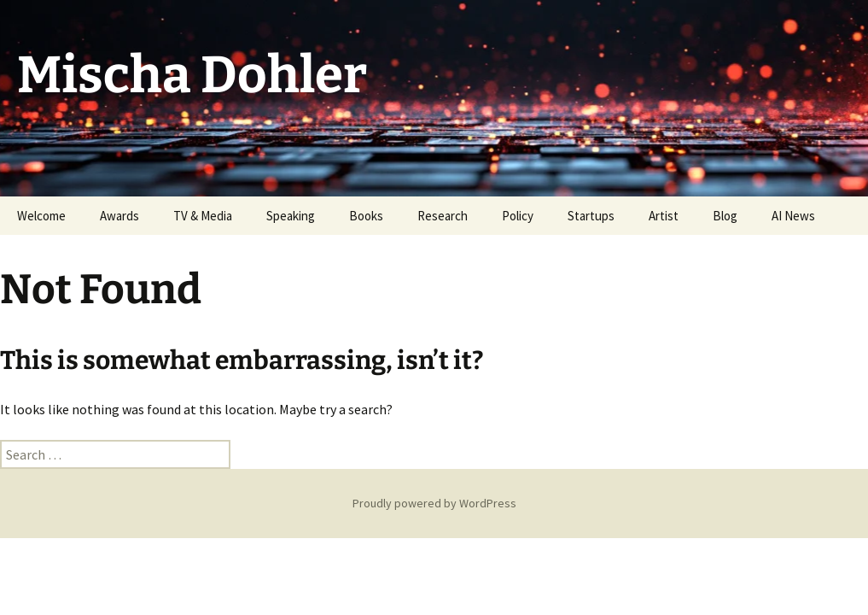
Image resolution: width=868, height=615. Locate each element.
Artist (664, 216)
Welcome (41, 216)
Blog (725, 216)
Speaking (291, 216)
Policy (518, 216)
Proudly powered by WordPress (434, 503)
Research (443, 216)
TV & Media (203, 216)
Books (366, 216)
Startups (591, 216)
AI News (793, 216)
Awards (119, 216)
